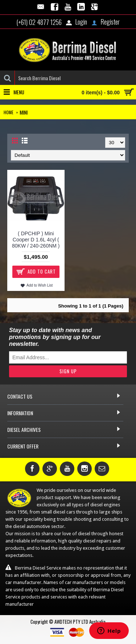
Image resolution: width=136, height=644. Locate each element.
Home (9, 112)
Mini (24, 112)
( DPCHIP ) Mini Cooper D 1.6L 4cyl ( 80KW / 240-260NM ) (36, 240)
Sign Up (68, 371)
